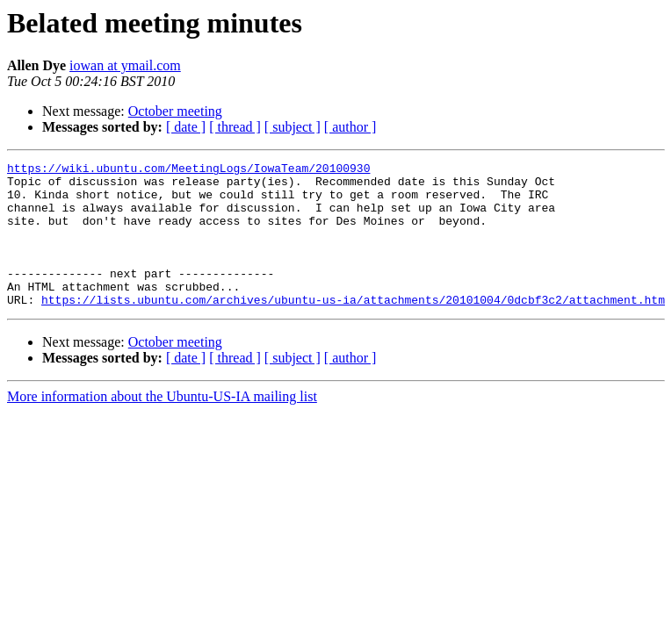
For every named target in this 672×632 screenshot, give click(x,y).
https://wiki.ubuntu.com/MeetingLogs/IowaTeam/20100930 (188, 170)
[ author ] (350, 127)
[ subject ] (293, 127)
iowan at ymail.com (125, 65)
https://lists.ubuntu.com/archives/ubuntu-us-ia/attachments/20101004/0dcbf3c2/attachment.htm (353, 328)
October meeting (175, 111)
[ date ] (186, 127)
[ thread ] (235, 127)
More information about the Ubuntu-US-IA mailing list (162, 425)
